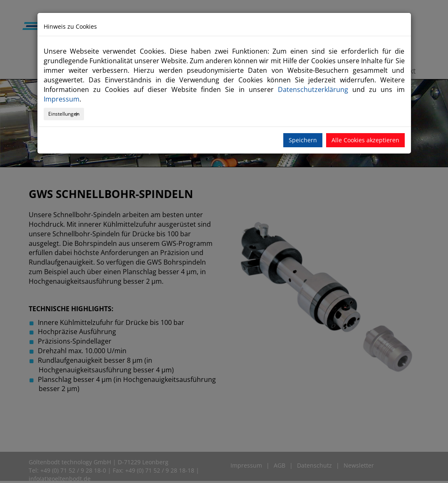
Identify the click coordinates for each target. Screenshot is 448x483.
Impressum (62, 99)
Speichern (303, 140)
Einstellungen (64, 114)
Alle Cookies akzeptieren (365, 140)
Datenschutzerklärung (313, 89)
